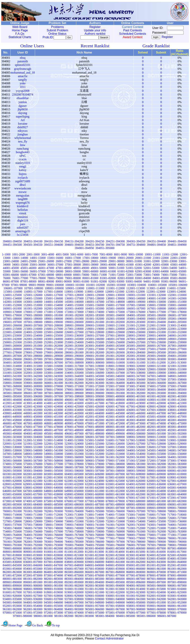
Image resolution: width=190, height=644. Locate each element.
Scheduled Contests (131, 34)
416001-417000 (95, 404)
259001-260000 (12, 346)
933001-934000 (177, 596)
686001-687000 (95, 505)
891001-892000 (53, 583)
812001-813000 (94, 552)
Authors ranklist (94, 34)
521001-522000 (33, 444)
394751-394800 (136, 245)
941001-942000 (156, 600)
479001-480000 (95, 427)
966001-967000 (115, 610)
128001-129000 (95, 296)
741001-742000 (115, 525)
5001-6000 (77, 255)
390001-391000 (115, 394)
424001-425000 (74, 407)
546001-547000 (177, 451)
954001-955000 (53, 607)
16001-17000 (73, 259)
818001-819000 (33, 556)
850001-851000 (136, 566)
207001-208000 (54, 326)
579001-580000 (115, 465)
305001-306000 (33, 363)
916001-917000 (12, 593)
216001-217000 (53, 330)
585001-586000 (53, 468)
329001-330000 (156, 370)
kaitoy (23, 171)
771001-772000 (177, 536)
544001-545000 (136, 451)
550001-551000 (74, 455)
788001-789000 (156, 542)
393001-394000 (177, 394)
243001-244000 (53, 340)
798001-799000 (177, 546)
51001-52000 (134, 269)
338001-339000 (156, 373)
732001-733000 (115, 522)
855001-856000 (53, 569)
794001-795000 (95, 546)
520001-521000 (12, 444)
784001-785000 (74, 542)
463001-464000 (136, 421)
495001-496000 (53, 434)
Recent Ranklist (95, 47)
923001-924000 (156, 593)
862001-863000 (12, 573)
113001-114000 (156, 289)
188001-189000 (33, 319)
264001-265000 (115, 346)
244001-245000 (74, 340)
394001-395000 (12, 397)
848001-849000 (95, 566)
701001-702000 (33, 512)
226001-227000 (74, 333)
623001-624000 (95, 482)
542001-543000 (95, 451)
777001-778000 (115, 539)
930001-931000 (115, 596)
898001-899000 (12, 586)
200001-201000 (95, 323)
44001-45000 (11, 269)
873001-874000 (53, 576)
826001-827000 (12, 559)
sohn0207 (23, 228)
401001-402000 (156, 397)
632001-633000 (95, 485)
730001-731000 (74, 522)
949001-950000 (136, 603)
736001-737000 (12, 525)
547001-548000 (12, 455)
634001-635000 (136, 485)
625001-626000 (136, 482)
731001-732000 (95, 522)
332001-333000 (33, 373)
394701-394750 (115, 245)
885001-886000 (115, 580)
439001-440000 (12, 414)
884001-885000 (95, 580)
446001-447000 (156, 414)
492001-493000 (177, 431)
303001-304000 (177, 360)
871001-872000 (12, 576)
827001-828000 (33, 559)
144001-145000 (53, 302)
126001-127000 (53, 296)
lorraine (23, 124)
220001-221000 (136, 330)
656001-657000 (33, 495)
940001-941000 (136, 600)
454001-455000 (136, 417)
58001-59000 (73, 272)
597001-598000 (115, 471)
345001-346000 (115, 377)
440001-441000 (33, 414)
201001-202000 (115, 323)
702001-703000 (53, 512)
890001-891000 (33, 583)
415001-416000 (74, 404)
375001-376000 (177, 387)
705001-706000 (115, 512)
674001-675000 (33, 502)
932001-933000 (156, 596)
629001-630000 (33, 485)
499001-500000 (136, 434)
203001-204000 (156, 323)
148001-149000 (136, 302)
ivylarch (23, 178)
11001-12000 (170, 255)
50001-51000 (116, 269)
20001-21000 (143, 259)
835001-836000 (12, 563)
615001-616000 (115, 478)
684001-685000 (53, 505)
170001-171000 (33, 313)
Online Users (32, 47)
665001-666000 (33, 498)
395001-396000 (33, 397)
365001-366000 (156, 384)
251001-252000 (33, 343)
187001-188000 (12, 319)
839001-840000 (95, 563)
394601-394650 (74, 245)
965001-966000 (95, 610)
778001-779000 (136, 539)
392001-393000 (156, 394)
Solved (143, 53)
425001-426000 (95, 407)
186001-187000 (177, 316)
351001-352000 (53, 380)
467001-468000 (33, 424)
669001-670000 (115, 498)
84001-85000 (161, 279)
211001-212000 (136, 326)
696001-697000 (115, 509)
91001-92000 (99, 282)
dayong (23, 114)
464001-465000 (156, 421)
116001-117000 (33, 292)
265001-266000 (136, 346)
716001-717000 (156, 515)
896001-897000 (156, 583)
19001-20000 (126, 259)
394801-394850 (156, 245)
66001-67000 (29, 275)
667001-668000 (74, 498)
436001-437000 (136, 411)
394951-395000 (105, 249)
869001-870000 (156, 573)
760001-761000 (136, 532)
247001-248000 (136, 340)
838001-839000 (74, 563)
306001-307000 (54, 363)
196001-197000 (12, 323)
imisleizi (23, 218)
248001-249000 (156, 340)
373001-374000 (136, 387)
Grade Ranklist (156, 47)
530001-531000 (33, 448)
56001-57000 (38, 272)
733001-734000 (136, 522)
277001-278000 (12, 353)
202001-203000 (136, 323)
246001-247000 (115, 340)
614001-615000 (94, 478)
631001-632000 (74, 485)
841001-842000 (136, 563)
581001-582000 (156, 465)
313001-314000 (12, 367)
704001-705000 (95, 512)
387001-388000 (53, 394)
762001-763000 (177, 532)
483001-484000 (177, 427)
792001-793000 (53, 546)
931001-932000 (136, 596)
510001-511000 (177, 438)
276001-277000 (177, 350)
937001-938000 (74, 600)
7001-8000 (106, 255)
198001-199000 (53, 323)
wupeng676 (23, 203)
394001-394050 (12, 242)
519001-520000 (177, 441)
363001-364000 (115, 384)
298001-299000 (74, 360)
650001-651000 (95, 492)
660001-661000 (115, 495)
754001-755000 (12, 532)
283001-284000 (136, 353)
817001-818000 (12, 556)
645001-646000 (177, 488)
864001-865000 (53, 573)
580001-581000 (136, 465)
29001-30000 (116, 262)
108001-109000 (54, 289)
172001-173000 (74, 313)
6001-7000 (91, 255)
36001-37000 (55, 265)
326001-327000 (95, 370)
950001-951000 (156, 603)
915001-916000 (177, 590)
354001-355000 (115, 380)
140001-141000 (156, 299)
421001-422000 (12, 407)
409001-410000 (136, 400)
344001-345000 (95, 377)
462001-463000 (115, 421)
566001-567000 (33, 461)
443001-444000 (95, 414)
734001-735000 (156, 522)
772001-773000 (12, 539)
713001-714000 (94, 515)
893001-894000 (95, 583)
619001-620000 (12, 482)
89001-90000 (64, 282)
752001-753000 (156, 529)
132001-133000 (177, 296)
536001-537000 (156, 448)
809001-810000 (33, 552)
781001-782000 (12, 542)
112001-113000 (136, 289)
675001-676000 (53, 502)
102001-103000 (116, 286)
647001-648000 (33, 492)
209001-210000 (95, 326)
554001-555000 (156, 455)
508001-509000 (136, 438)
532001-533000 (74, 448)
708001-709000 (177, 512)
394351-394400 (156, 242)
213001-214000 (177, 326)
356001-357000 (156, 380)
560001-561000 (95, 458)
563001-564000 (156, 458)
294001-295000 (177, 357)
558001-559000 (53, 458)
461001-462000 (95, 421)
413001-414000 (33, 404)
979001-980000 (23, 617)
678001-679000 (115, 502)
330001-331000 (177, 370)
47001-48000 (64, 269)
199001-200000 (74, 323)
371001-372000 (95, 387)
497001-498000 (95, 434)
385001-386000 (12, 394)
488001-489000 (95, 431)
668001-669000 (95, 498)
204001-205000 (177, 323)
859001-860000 (136, 569)
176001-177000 (156, 313)
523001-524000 (74, 444)
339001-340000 (177, 373)
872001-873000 (33, 576)
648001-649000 (53, 492)
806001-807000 (156, 549)
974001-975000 (95, 613)
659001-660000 (95, 495)
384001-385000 (177, 390)
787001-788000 (136, 542)
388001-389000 (74, 394)
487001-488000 (74, 431)
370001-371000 (74, 387)
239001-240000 (156, 336)
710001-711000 (33, 515)
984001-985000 (126, 617)
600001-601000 (177, 471)
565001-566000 (12, 461)
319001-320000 (136, 367)
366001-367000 (177, 384)
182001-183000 (95, 316)
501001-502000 (177, 434)
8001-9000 (120, 255)
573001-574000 (177, 461)
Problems (57, 27)
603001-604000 (53, 475)
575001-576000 (33, 465)
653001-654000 (156, 492)
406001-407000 (74, 400)
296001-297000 (33, 360)
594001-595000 (53, 471)
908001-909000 (33, 590)
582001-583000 (177, 465)
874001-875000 (74, 576)
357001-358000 (177, 380)
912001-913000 (115, 590)
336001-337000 (115, 373)
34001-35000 (20, 265)
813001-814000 (115, 552)
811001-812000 (74, 552)
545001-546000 (156, 451)
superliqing (23, 117)
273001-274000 (115, 350)
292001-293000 (136, 357)
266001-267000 (156, 346)
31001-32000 (151, 262)
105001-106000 (178, 286)
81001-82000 (108, 279)
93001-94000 (134, 282)
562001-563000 (136, 458)
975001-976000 (115, 613)
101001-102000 (95, 286)
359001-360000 (33, 384)
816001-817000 (177, 552)
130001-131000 (136, 296)
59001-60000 (90, 272)
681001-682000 (177, 502)
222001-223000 (177, 330)
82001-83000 (126, 279)
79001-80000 (73, 279)
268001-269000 (12, 350)
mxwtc (23, 193)
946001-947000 (74, 603)
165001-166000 (115, 309)
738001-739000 (53, 525)
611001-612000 (33, 478)
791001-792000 (33, 546)
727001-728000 (12, 522)
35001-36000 (38, 265)
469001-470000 (74, 424)
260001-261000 (33, 346)
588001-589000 (115, 468)
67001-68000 (46, 275)
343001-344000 (74, 377)
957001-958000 (115, 607)
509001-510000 (156, 438)
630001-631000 (53, 485)
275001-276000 (156, 350)
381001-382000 (115, 390)
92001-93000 (116, 282)
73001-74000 (151, 275)
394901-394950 (84, 249)
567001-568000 (53, 461)
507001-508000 (115, 438)
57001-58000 (55, 272)
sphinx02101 (23, 66)
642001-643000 (115, 488)
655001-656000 (12, 495)
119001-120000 (94, 292)
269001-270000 (33, 350)
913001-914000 (136, 590)
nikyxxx (23, 131)
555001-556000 (177, 455)
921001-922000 (115, 593)
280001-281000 (74, 353)
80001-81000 (90, 279)
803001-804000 (95, 549)
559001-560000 (74, 458)
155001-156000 (95, 306)
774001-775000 (53, 539)
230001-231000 (156, 333)
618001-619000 (177, 478)
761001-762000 (156, 532)
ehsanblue (23, 99)
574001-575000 (12, 465)
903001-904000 (115, 586)
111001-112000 (115, 289)
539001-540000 (33, 451)
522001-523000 (53, 444)
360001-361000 (53, 384)
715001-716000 (136, 515)
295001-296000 (12, 360)
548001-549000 (33, 455)
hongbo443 (23, 153)
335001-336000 (95, 373)
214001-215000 (12, 330)
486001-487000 (53, 431)
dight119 (23, 221)
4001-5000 (62, 255)
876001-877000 (115, 576)
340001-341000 (12, 377)
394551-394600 (53, 245)
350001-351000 (33, 380)
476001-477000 (33, 427)
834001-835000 (177, 559)
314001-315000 (33, 367)
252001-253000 (53, 343)
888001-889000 (177, 580)
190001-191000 (74, 319)
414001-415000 (53, 404)
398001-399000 (95, 397)
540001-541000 (53, 451)
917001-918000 (33, 593)
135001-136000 (53, 299)
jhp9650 (23, 110)
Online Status (57, 34)
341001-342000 (33, 377)
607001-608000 (136, 475)
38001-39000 (90, 265)
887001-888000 (156, 580)
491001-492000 (156, 431)
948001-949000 (115, 603)
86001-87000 (11, 282)
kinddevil (23, 207)
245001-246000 (95, 340)
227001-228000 (95, 333)
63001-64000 (161, 272)
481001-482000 (136, 427)
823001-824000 (136, 556)
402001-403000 (177, 397)
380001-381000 (95, 390)
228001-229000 (115, 333)
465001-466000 (177, 421)
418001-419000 (136, 404)
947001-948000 (95, 603)
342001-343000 (53, 377)
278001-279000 (33, 353)
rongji (23, 167)
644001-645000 (156, 488)
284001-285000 (156, 353)
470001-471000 (95, 424)
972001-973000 (53, 613)
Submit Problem (57, 30)
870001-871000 (177, 573)
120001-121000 (115, 292)
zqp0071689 (23, 182)
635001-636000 (156, 485)
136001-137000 (74, 299)
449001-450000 (33, 417)
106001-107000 (13, 289)
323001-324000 (33, 370)
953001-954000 (33, 607)
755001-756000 (33, 532)
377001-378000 (33, 390)
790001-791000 (12, 546)
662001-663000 (156, 495)
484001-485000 (12, 431)
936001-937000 (53, 600)
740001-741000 (95, 525)
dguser (23, 107)
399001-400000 (115, 397)
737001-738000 (33, 525)
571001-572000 (136, 461)
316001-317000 (74, 367)
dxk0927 (23, 128)
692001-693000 (33, 509)
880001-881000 (12, 580)
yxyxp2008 (23, 92)
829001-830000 (74, 559)
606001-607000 (115, 475)
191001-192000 (95, 319)
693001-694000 (53, 509)
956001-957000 (95, 607)
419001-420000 (156, 404)
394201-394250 (95, 242)
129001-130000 (115, 296)
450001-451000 (53, 417)
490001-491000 (136, 431)
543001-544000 (115, 451)
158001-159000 (156, 306)
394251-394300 (115, 242)
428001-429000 (156, 407)
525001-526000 (115, 444)
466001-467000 (12, 424)
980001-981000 (43, 617)
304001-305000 (12, 363)
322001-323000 (12, 370)
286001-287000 (12, 357)
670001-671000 (136, 498)
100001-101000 (75, 286)
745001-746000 (12, 529)
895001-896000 (136, 583)
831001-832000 (115, 559)
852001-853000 (177, 566)
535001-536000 (136, 448)
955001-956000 (74, 607)
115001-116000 (13, 292)
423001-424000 (53, 407)
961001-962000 (12, 610)
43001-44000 (178, 265)
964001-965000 (74, 610)
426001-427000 (115, 407)
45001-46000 (29, 269)
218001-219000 (95, 330)
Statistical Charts (20, 37)
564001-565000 (177, 458)
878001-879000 (156, 576)
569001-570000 (95, 461)
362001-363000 (95, 384)
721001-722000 (74, 519)
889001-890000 (12, 583)
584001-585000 (33, 468)
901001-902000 (74, 586)
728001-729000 (33, 522)
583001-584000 (12, 468)
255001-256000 (115, 343)
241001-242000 (12, 340)
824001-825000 (156, 556)
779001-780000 (156, 539)
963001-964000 (53, 610)
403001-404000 (12, 400)
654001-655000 (177, 492)
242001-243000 (33, 340)
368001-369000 (33, 387)
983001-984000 (105, 617)
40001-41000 (126, 265)
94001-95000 (151, 282)
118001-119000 (74, 292)
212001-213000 (156, 326)
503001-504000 (33, 438)
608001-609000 (156, 475)
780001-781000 (177, 539)
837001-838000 (53, 563)
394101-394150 (53, 242)
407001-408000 (95, 400)
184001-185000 (136, 316)
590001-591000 (156, 468)
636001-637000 (177, 485)
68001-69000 (64, 275)
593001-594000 (33, 471)
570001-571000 (115, 461)
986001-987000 (167, 617)
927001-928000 (53, 596)
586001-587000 (74, 468)
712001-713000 (74, 515)
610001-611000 (12, 478)
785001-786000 (95, 542)
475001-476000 (12, 427)
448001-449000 (12, 417)
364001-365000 (136, 384)
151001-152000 (12, 306)
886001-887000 (136, 580)
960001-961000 (177, 607)
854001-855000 (33, 569)
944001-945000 (33, 603)
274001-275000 (136, 350)
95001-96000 (169, 282)
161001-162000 (33, 309)
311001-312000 (156, 363)
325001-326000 (74, 370)
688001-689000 (136, 505)
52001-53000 (151, 269)
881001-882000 (33, 580)
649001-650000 (74, 492)
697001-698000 (136, 509)
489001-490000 (115, 431)
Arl (23, 121)
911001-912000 (95, 590)
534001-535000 (115, 448)
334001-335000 (74, 373)
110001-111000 (95, 289)
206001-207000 (33, 326)
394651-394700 (95, 245)
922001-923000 (136, 593)
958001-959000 (136, 607)
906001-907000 (177, 586)
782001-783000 (33, 542)
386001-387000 (33, 394)
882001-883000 (53, 580)
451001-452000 (74, 417)
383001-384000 (156, 390)
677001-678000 (95, 502)
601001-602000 (12, 475)
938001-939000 (95, 600)
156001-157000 (115, 306)
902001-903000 (95, 586)
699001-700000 (177, 509)
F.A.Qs (20, 34)
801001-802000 (53, 549)
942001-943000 (177, 600)
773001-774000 (33, 539)
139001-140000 (136, 299)
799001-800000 (12, 549)
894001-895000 (115, 583)
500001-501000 (156, 434)
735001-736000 (177, 522)
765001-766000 (53, 536)
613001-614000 (74, 478)
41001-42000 (143, 265)
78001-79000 (55, 279)
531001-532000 (53, 448)
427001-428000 (136, 407)
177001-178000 (177, 313)
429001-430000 (177, 407)
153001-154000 (53, 306)
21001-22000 (161, 259)
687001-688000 (115, 505)
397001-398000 (74, 397)
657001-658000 (53, 495)
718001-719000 (12, 519)
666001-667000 (53, 498)
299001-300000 (95, 360)
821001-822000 (95, 556)
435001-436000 (115, 411)
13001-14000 (20, 259)
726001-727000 (177, 519)
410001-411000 (156, 400)
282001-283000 (115, 353)
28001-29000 (99, 262)
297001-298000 (53, 360)
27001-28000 (81, 262)
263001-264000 (95, 346)
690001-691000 (177, 505)
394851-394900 (177, 245)
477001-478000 (53, 427)
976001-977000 (136, 613)
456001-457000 (177, 417)
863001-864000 (33, 573)
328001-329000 (136, 370)
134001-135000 (33, 299)
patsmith (23, 62)
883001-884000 (74, 580)
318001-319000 (115, 367)
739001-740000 (74, 525)
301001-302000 (136, 360)
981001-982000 (64, 617)
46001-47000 (46, 269)
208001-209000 (74, 326)
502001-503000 (12, 438)
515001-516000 (95, 441)
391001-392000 (136, 394)
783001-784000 (53, 542)
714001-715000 (115, 515)
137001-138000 (95, 299)
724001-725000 (136, 519)
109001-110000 (75, 289)
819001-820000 (53, 556)
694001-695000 (74, 509)
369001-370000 (53, 387)
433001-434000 (74, 411)
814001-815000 (136, 552)
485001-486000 (33, 431)
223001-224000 (12, 333)
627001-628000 (177, 482)
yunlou (23, 103)
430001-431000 (12, 411)
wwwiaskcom (23, 189)
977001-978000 (156, 613)
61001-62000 (126, 272)
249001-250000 (177, 340)
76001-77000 (20, 279)
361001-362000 (74, 384)
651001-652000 (115, 492)
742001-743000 (136, 525)
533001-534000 (95, 448)
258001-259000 (177, 343)
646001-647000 (12, 492)
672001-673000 (177, 498)
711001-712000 (53, 515)
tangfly (23, 80)
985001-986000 (146, 617)
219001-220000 (115, 330)
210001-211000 (115, 326)
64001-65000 (178, 272)
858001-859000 (115, 569)
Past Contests (131, 30)
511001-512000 (12, 441)
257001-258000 (156, 343)
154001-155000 (74, 306)
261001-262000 (53, 346)
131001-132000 (156, 296)
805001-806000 (136, 549)
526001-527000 (136, 444)
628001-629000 (12, 485)
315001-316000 (53, 367)
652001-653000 (136, 492)
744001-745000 (177, 525)
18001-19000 (108, 259)
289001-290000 (74, 357)
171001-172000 (53, 313)
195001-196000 (177, 319)
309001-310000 (115, 363)
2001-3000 (33, 255)
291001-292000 (115, 357)
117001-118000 (53, 292)
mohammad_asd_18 (23, 73)
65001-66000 (11, 275)
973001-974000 (74, 613)
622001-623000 (74, 482)
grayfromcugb (23, 70)
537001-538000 (177, 448)
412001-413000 (12, 404)
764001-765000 (33, 536)
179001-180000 (33, 316)
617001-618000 (156, 478)
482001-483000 (156, 427)
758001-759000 (95, 532)
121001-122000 (135, 292)
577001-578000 (74, 465)
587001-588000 (95, 468)
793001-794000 (74, 546)
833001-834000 (156, 559)
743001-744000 (156, 525)
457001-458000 (12, 421)
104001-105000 (157, 286)
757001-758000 (74, 532)
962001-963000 (33, 610)
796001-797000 (136, 546)
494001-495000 (33, 434)
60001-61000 (108, 272)
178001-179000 (12, 316)
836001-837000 (33, 563)
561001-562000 (115, 458)
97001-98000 (19, 286)
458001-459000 (33, 421)
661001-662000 (136, 495)
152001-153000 (33, 306)
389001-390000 (95, 394)
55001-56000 (20, 272)
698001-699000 (156, 509)
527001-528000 (156, 444)
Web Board (20, 27)
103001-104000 (136, 286)
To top (56, 626)
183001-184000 (115, 316)
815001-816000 (156, 552)
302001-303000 (156, 360)
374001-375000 (156, 387)
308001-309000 (95, 363)
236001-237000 (95, 336)
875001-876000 (95, 576)
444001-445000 (115, 414)
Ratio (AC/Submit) (180, 53)
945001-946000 (53, 603)
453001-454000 (115, 417)
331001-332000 (12, 373)
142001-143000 (12, 302)
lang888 (23, 200)
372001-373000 (115, 387)
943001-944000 (12, 603)
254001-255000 (95, 343)
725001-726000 (156, 519)
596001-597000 (95, 471)
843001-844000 (177, 563)
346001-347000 (136, 377)
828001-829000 (53, 559)
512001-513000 (33, 441)
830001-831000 (95, 559)
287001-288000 (33, 357)
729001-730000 (53, 522)
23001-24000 (11, 262)
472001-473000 (136, 424)
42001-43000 (161, 265)
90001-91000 (81, 282)
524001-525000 (95, 444)
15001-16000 (55, 259)
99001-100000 (55, 286)
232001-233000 (12, 336)
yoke (23, 84)
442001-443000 (74, 414)
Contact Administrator (109, 639)
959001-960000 (156, 607)
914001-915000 (156, 590)
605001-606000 (95, 475)
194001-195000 (156, 319)
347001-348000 (156, 377)
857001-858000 (95, 569)
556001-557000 (12, 458)
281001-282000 (95, 353)
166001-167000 (136, 309)
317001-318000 (95, 367)
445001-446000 (136, 414)
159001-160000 (177, 306)
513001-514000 (53, 441)
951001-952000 (177, 603)
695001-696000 (95, 509)
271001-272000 (74, 350)
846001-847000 (53, 566)
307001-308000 (74, 363)
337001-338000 (136, 373)
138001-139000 (115, 299)
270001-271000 (53, 350)
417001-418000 (115, 404)
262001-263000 (74, 346)
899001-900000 (33, 586)
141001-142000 (177, 299)
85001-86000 (178, 279)
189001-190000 (53, 319)
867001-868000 (115, 573)
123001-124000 (176, 292)
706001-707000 (136, 512)
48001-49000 (81, 269)
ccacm (23, 160)
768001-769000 (115, 536)
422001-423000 (33, 407)
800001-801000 (33, 549)
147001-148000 (115, 302)
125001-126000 (33, 296)
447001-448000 (177, 414)
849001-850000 (115, 566)
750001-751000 (115, 529)
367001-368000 (12, 387)
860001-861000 (156, 569)
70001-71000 (99, 275)
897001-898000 (177, 583)
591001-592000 (177, 468)
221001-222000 (156, 330)
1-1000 (6, 255)
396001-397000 (53, 397)
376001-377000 (12, 390)
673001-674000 (12, 502)
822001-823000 (115, 556)
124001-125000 (12, 296)
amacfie (23, 77)
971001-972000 (33, 613)
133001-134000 (12, 299)
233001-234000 (33, 336)
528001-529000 (177, 444)
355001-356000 (136, 380)
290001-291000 (95, 357)
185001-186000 (156, 316)
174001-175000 (115, 313)
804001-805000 (115, 549)
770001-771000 (156, 536)
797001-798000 (156, 546)
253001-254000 (74, 343)
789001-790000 (177, 542)
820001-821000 (74, 556)
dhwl (23, 186)
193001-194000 (136, 319)
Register (94, 27)
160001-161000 (12, 309)
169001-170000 (12, 313)
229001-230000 (136, 333)
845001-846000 (33, 566)
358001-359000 (12, 384)
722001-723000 (95, 519)
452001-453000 (95, 417)
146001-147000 (95, 302)
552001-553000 (115, 455)
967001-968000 (136, 610)
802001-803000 (74, 549)
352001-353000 (74, 380)
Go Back (37, 626)
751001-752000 (136, 529)
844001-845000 (12, 566)
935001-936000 (33, 600)
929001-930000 (95, 596)
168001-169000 (177, 309)
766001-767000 (74, 536)
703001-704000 (74, 512)
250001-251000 (12, 343)
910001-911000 (74, 590)
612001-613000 (53, 478)
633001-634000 (115, 485)
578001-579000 (95, 465)
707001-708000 (156, 512)
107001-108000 (34, 289)
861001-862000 (177, 569)
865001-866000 (74, 573)
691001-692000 (12, 509)
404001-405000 (33, 400)
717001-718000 (177, 515)
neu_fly (23, 142)
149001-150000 (156, 302)
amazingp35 (23, 232)
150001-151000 (177, 302)
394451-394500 (12, 245)
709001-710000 (12, 515)
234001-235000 (53, 336)
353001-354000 (95, 380)
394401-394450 (177, 242)
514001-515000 (74, 441)
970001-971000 (12, 613)
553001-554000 (136, 455)
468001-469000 (53, 424)
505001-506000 (74, 438)
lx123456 (23, 235)
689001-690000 (156, 505)
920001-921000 (95, 593)
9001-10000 (136, 255)
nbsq (23, 58)
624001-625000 (115, 482)
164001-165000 (95, 309)
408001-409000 (115, 400)
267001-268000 (177, 346)
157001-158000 (136, 306)
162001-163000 (53, 309)
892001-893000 (74, 583)
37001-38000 (73, 265)
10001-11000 (153, 255)
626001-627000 (156, 482)
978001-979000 (177, 613)
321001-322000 (177, 367)
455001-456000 (156, 417)
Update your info (94, 30)
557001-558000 (33, 458)
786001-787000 (115, 542)
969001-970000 (177, 610)
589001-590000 (136, 468)
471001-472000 (115, 424)
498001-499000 (115, 434)
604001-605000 (74, 475)
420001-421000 (177, 404)
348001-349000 (177, 377)
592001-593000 (12, 471)
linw (23, 146)
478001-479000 (74, 427)
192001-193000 (115, 319)
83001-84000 (143, 279)
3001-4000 (48, 255)
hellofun (23, 211)
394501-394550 (33, 245)
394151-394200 (74, 242)
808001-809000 (12, 552)
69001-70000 (81, 275)
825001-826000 (177, 556)
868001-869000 (136, 573)
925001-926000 (12, 596)
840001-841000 (115, 563)
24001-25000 (29, 262)
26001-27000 (64, 262)
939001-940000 (115, 600)
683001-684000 (33, 505)
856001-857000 (74, 569)
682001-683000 (12, 505)
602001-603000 (33, 475)
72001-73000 (134, 275)
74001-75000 (169, 275)
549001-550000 (53, 455)
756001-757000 (53, 532)
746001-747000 (33, 529)
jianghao (23, 135)
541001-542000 (74, 451)
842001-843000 (156, 563)
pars (23, 225)
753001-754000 (177, 529)
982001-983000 (84, 617)
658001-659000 (74, 495)
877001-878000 (136, 576)
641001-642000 (95, 488)
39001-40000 (108, 265)
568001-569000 (74, 461)
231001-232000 (177, 333)
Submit (161, 53)
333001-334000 (53, 373)
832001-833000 (136, 559)
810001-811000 (54, 552)
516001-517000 (115, 441)
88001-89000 (46, 282)
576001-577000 (53, 465)
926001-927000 (33, 596)
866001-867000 (95, 573)
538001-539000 (12, 451)
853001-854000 (12, 569)
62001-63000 (143, 272)
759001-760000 (115, 532)
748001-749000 (74, 529)
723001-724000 (115, 519)
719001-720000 (33, 519)
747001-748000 (53, 529)
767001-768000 (95, 536)
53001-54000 (169, 269)
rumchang (23, 149)
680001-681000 (156, 502)
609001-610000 (177, 475)
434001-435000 (95, 411)
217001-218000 (74, 330)
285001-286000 (177, 353)
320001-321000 (156, 367)
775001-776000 (74, 539)
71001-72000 (116, 275)
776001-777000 (95, 539)
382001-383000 (136, 390)
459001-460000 (53, 421)
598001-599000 (136, 471)
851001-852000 (156, 566)
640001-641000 (74, 488)
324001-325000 (53, 370)
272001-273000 (95, 350)
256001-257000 (136, 343)
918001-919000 (53, 593)
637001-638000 (12, 488)
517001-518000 (136, 441)
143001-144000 (33, 302)
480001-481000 (115, 427)
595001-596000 (74, 471)
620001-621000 (33, 482)
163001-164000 (74, 309)
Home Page (20, 30)
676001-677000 (74, 502)
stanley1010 (23, 164)
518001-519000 (156, 441)
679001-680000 (136, 502)
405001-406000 (54, 400)
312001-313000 (177, 363)
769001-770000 (136, 536)
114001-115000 (176, 289)
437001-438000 (156, 411)
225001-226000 (53, 333)
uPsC (23, 156)
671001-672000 (156, 498)
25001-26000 (46, 262)
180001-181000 (53, 316)
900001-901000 (53, 586)
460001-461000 (74, 421)
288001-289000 (53, 357)
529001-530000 (12, 448)
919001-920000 (74, 593)
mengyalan (23, 196)
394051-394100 (33, 242)
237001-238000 (115, 336)
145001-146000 (74, 302)
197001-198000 (33, 323)
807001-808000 (177, 549)
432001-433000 (53, 411)
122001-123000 (156, 292)
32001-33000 (169, 262)
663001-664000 (177, 495)
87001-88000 (29, 282)
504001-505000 (53, 438)
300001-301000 (115, 360)
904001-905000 (136, 586)
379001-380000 (74, 390)
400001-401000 (136, 397)
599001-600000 (156, 471)
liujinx (23, 175)
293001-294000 (156, 357)
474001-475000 (177, 424)
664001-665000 (12, 498)
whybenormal (23, 139)
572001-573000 (156, 461)
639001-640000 (53, 488)
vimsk (23, 214)
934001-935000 (12, 600)
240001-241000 (177, 336)
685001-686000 (74, 505)
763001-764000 (12, 536)
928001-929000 (74, 596)
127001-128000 (74, 296)
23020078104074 (23, 95)
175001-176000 (136, 313)
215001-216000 (33, 330)
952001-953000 (12, 607)
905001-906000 (156, 586)
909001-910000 (54, 590)
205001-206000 (12, 326)
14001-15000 (38, 259)
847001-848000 (74, 566)
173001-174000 (95, 313)
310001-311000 (136, 363)
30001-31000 (134, 262)
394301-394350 (136, 242)
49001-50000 (99, 269)
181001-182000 (74, 316)
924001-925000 (177, 593)
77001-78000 (38, 279)
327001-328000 (115, 370)
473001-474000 (156, 424)
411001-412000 (177, 400)
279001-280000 (53, 353)
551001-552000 (95, 455)
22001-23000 (178, 259)
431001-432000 (33, 411)
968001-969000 (156, 610)
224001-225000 (33, 333)
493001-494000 (12, 434)
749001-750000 (95, 529)
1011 (23, 88)
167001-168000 (156, 309)
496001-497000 (74, 434)
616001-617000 (136, 478)
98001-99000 (37, 286)
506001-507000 (95, 438)
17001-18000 (90, 259)
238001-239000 (136, 336)
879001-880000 (177, 576)
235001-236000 (74, 336)
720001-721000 (53, 519)
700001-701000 (12, 512)
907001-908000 (12, 590)
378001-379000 (53, 390)
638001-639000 (33, 488)
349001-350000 (12, 380)
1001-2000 (19, 255)
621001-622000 (53, 482)
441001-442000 (53, 414)
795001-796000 (115, 546)
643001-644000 (136, 488)
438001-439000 (177, 411)
